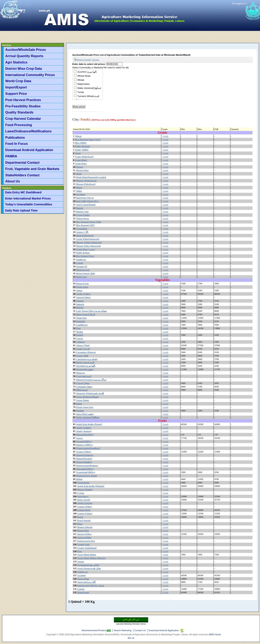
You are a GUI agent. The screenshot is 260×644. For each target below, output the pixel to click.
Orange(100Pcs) (84, 441)
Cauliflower (82, 325)
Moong (80, 167)
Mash (79, 174)
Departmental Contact (22, 162)
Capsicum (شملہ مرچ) (87, 359)
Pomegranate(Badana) (87, 465)
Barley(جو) (81, 277)
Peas (78, 328)
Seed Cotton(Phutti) (86, 205)
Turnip (81, 92)
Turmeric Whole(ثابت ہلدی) (90, 393)
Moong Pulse (82, 170)
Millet (79, 191)
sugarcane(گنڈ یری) (87, 582)
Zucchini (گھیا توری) (87, 72)
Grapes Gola (83, 544)
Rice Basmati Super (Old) (89, 222)
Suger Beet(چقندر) (85, 414)
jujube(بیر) (83, 572)
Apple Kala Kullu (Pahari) (89, 424)
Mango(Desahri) (84, 459)
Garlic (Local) (83, 349)
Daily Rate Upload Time (21, 210)
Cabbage (81, 342)
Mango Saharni (85, 527)
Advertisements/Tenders (94, 630)
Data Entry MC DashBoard (23, 192)
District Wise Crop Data (24, 69)
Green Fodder (83, 215)
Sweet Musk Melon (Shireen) (92, 558)
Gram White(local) (84, 157)
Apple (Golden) (84, 428)
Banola (80, 208)
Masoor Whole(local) (86, 181)
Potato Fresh (82, 283)
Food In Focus (17, 144)
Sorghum (81, 194)
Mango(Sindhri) (84, 462)
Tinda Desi (81, 318)
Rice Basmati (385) (85, 225)
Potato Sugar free (85, 407)
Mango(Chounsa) (85, 455)
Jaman (81, 561)
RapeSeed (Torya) (85, 198)
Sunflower (81, 259)
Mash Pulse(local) (85, 235)
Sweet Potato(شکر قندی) (89, 568)
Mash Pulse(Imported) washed (91, 177)
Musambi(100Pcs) (85, 469)
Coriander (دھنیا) (84, 387)
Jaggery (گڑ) (82, 232)
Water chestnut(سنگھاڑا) (89, 88)
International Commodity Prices (30, 75)
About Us (13, 181)
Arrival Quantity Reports (24, 56)
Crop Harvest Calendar (23, 119)
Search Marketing (122, 630)
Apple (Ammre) (84, 431)
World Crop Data (18, 81)
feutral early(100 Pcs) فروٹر (91, 585)
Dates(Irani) (83, 592)
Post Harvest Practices (23, 100)
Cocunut (82, 575)
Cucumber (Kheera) (86, 352)
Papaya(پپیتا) (83, 579)
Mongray (81, 373)
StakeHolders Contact (22, 175)
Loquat (81, 589)
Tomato (80, 301)
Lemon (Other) (85, 507)
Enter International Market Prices (28, 198)
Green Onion (83, 400)
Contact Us (140, 630)
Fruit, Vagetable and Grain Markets (32, 169)
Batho (79, 404)
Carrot (80, 338)
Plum (80, 524)
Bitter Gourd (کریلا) (86, 314)
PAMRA (11, 156)
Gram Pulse (81, 163)
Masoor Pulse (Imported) (88, 246)
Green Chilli (82, 356)
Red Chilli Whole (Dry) (88, 201)
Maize (79, 187)
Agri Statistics (16, 62)
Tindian (80, 411)
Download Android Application (29, 150)
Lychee (81, 493)
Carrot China (83, 383)
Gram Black (81, 160)
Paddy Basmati (82, 146)
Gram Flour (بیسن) (86, 249)
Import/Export (16, 87)
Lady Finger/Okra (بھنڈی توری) (92, 311)
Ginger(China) (83, 297)
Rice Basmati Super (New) (88, 139)
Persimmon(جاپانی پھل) (88, 565)
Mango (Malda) (85, 489)
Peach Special (84, 520)
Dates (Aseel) (84, 500)
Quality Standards (19, 112)
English (11, 11)
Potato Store (82, 287)
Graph (165, 136)
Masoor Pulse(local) (86, 184)
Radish (80, 335)
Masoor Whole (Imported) (89, 242)
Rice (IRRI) (81, 143)
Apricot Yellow (84, 534)
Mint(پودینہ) (82, 390)
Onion (79, 290)
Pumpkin (81, 321)
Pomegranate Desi (86, 541)
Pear (80, 551)
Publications (15, 137)
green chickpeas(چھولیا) (87, 397)
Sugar (78, 153)
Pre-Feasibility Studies (23, 106)
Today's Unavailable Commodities (29, 204)
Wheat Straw (84, 76)
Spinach (80, 304)
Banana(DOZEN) (85, 435)
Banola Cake (82, 211)
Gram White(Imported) (88, 239)
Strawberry (83, 496)
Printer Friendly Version (86, 59)
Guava (79, 438)
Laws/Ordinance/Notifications (28, 131)
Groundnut (82, 229)
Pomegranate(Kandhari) (88, 448)
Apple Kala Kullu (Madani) (91, 486)
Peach (80, 517)
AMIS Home (215, 634)
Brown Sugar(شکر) (86, 273)
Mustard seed (83, 270)
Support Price (16, 94)
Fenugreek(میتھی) (85, 369)
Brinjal (80, 307)
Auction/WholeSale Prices (26, 50)
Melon (79, 479)
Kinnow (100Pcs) (84, 445)
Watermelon (83, 84)
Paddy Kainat (83, 253)
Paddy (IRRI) (82, 150)
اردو (21, 11)
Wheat (81, 80)
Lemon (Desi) (84, 510)
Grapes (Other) (84, 452)
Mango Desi (83, 531)
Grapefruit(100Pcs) (86, 472)
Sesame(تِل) (82, 266)
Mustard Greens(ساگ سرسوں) (91, 380)
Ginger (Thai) (83, 345)
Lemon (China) (85, 513)
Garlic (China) (83, 294)
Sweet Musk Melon (87, 555)
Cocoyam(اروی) (84, 376)
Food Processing (19, 125)
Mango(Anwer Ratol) (87, 476)
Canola (80, 263)
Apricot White (84, 537)
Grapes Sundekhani (87, 548)
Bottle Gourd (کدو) (85, 362)
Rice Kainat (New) (85, 256)
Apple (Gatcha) (85, 503)
